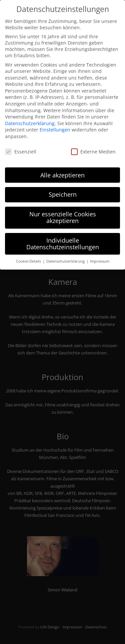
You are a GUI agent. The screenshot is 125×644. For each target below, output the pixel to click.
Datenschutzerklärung (30, 120)
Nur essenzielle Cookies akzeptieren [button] (63, 215)
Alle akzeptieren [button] (62, 172)
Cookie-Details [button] (29, 259)
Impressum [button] (100, 259)
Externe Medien (93, 149)
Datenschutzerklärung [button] (66, 259)
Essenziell (21, 149)
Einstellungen (55, 127)
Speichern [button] (63, 192)
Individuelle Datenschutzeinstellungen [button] (63, 241)
